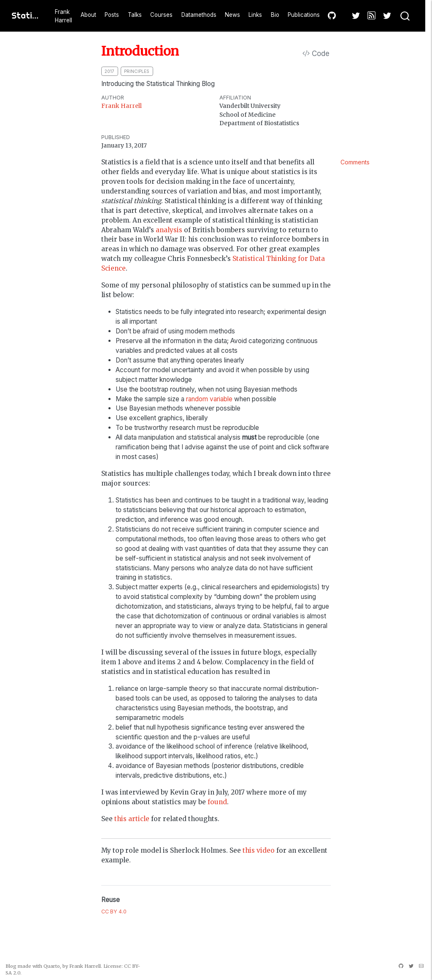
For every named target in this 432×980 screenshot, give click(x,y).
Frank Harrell (121, 106)
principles (137, 71)
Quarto (52, 966)
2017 (109, 71)
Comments (355, 162)
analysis (169, 230)
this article (132, 819)
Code (316, 54)
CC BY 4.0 (114, 912)
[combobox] (405, 16)
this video (259, 850)
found (217, 802)
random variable (209, 399)
